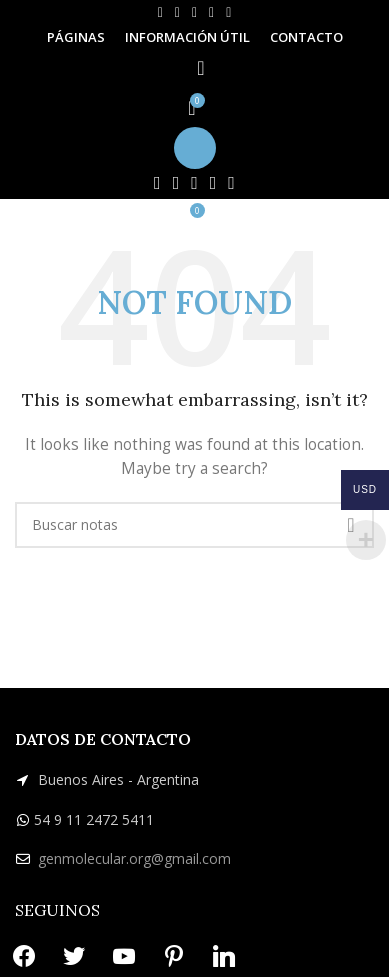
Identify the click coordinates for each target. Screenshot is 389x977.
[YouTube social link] (194, 13)
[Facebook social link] (160, 13)
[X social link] (177, 13)
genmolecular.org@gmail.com (134, 858)
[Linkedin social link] (228, 13)
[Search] (194, 68)
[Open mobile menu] (194, 148)
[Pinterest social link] (211, 13)
